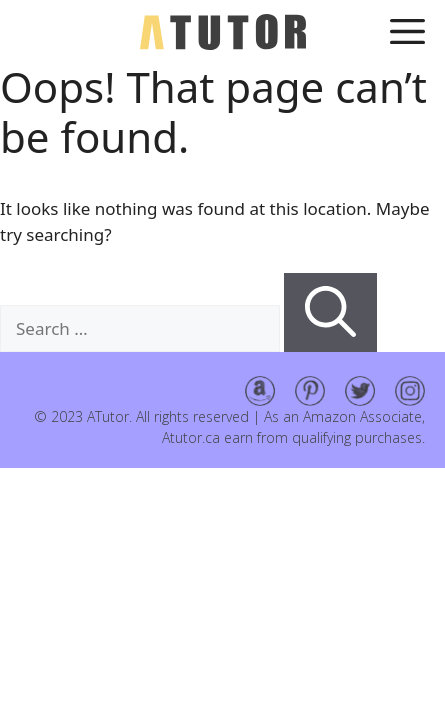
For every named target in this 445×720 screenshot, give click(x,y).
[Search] (330, 313)
